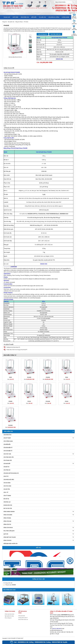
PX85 (10, 377)
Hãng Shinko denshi (9, 512)
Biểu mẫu (34, 17)
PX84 (67, 377)
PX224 (67, 401)
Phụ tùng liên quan (9, 531)
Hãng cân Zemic (8, 515)
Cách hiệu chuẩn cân (56, 34)
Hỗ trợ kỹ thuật (22, 616)
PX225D (48, 377)
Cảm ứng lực (7, 502)
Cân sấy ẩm (7, 489)
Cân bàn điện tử (8, 448)
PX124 (29, 401)
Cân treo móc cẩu (9, 457)
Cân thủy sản (7, 454)
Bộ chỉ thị (6, 499)
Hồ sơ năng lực (8, 618)
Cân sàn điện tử (8, 451)
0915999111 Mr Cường (26, 642)
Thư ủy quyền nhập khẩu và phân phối (59, 54)
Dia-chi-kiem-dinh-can (23, 620)
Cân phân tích (7, 435)
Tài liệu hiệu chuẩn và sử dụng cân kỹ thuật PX (17, 350)
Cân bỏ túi (6, 467)
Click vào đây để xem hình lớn (15, 57)
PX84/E (10, 401)
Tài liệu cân (42, 17)
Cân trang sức (8, 460)
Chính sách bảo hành (9, 614)
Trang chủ (7, 17)
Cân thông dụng (8, 441)
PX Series (26, 22)
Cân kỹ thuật (7, 438)
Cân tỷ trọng (7, 496)
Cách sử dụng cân (43, 34)
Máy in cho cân (8, 508)
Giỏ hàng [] (72, 13)
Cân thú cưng (7, 486)
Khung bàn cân (8, 505)
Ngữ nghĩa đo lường (9, 616)
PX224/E (10, 425)
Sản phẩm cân (25, 17)
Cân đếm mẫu (7, 444)
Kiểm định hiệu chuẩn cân (10, 544)
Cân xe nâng (7, 483)
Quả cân (6, 534)
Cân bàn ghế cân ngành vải (11, 473)
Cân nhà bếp (7, 464)
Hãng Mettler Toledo (10, 537)
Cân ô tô (6, 476)
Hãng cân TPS (7, 524)
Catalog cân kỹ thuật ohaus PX (13, 347)
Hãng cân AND (7, 521)
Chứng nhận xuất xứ (23, 618)
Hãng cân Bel (7, 518)
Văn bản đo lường (54, 17)
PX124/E (48, 401)
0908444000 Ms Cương (43, 642)
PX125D (29, 377)
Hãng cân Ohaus (19, 22)
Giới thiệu (15, 17)
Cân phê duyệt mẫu (9, 480)
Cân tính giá (7, 470)
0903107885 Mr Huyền (60, 642)
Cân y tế (6, 492)
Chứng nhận (65, 17)
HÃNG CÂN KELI (7, 540)
